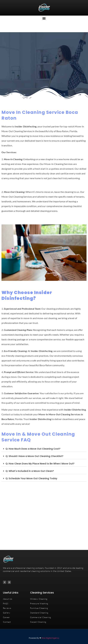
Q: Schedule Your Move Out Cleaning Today (31, 478)
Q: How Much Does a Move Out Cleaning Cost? (33, 449)
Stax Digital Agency (50, 638)
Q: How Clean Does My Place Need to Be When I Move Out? (40, 464)
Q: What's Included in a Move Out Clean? (30, 471)
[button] (44, 18)
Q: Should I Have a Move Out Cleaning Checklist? (34, 456)
